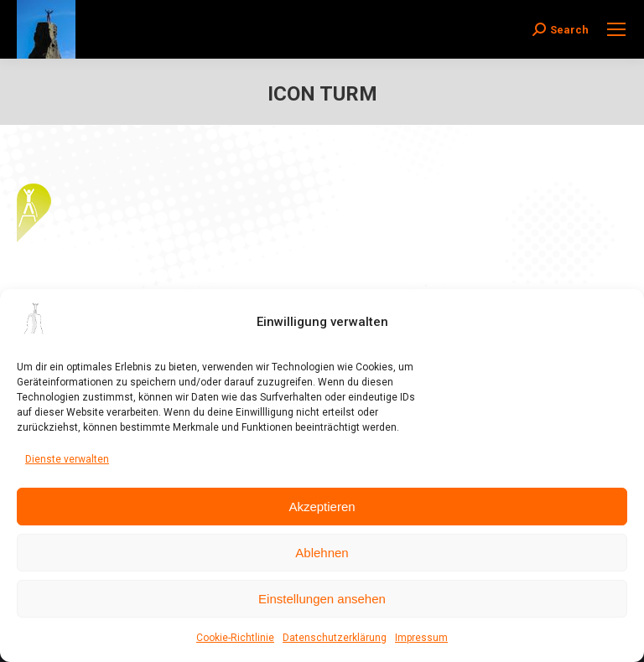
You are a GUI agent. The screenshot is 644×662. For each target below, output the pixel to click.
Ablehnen (322, 553)
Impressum (421, 638)
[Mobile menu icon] (616, 29)
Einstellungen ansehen (322, 599)
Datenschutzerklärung (335, 638)
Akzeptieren (322, 507)
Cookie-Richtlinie (235, 638)
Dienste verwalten (67, 459)
